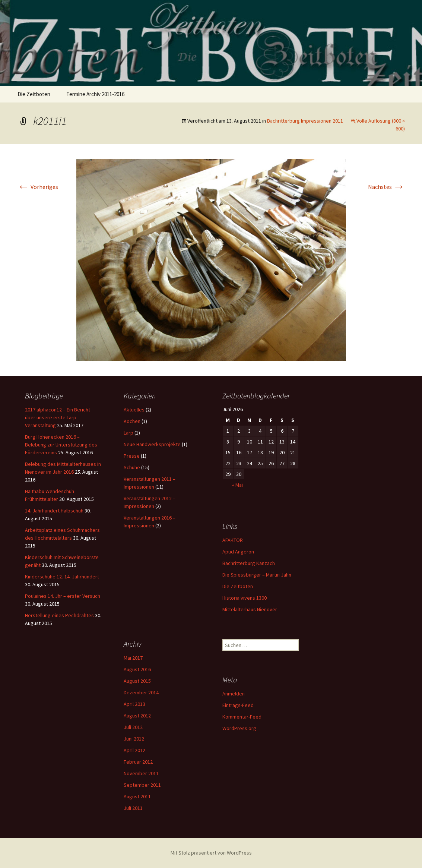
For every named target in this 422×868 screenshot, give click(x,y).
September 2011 (142, 785)
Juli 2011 (133, 808)
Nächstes (386, 187)
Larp (128, 433)
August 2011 (137, 796)
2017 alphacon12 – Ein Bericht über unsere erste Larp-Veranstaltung (58, 417)
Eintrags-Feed (238, 705)
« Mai (237, 485)
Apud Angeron (238, 552)
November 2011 (141, 773)
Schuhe (132, 467)
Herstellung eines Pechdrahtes (59, 615)
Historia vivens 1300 (245, 598)
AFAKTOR (233, 540)
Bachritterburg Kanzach (249, 563)
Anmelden (234, 694)
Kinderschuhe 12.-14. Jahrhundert (62, 577)
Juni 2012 (134, 739)
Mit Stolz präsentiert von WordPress (211, 853)
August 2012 (137, 716)
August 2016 (137, 669)
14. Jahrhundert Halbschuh (54, 511)
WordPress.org (239, 728)
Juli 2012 (133, 727)
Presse (132, 456)
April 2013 (134, 704)
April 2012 (134, 750)
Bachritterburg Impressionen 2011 (305, 121)
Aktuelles (134, 410)
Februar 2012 (138, 762)
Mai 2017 (133, 658)
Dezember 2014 (141, 692)
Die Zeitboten (34, 94)
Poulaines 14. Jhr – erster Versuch (63, 596)
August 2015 (137, 681)
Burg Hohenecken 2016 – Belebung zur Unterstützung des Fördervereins (61, 445)
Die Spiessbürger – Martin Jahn (257, 575)
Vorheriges (38, 187)
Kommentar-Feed (242, 717)
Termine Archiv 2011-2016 (95, 94)
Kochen (132, 421)
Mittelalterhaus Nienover (250, 609)
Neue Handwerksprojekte (152, 444)
